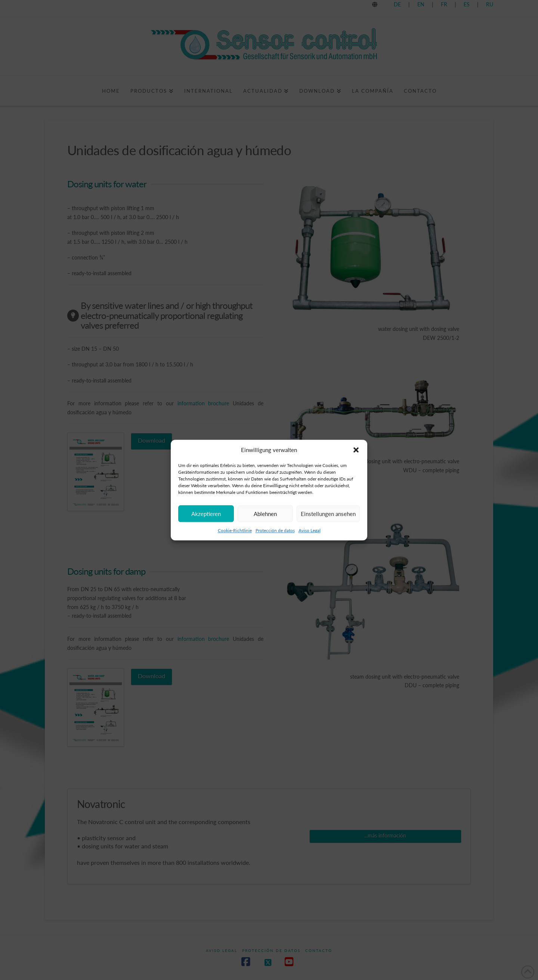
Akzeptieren (206, 521)
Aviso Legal (310, 537)
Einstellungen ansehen (328, 521)
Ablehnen (265, 521)
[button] (356, 457)
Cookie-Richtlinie (235, 537)
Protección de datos (275, 537)
